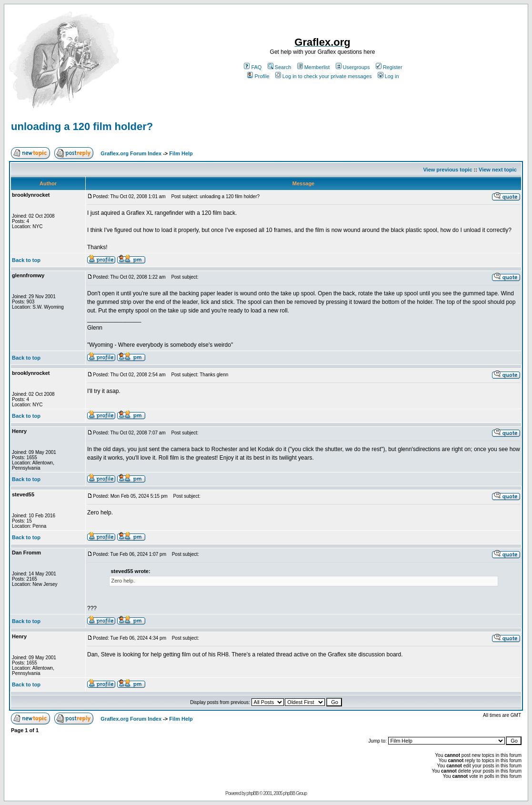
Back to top (26, 260)
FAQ (253, 67)
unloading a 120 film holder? (82, 126)
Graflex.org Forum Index (131, 153)
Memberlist (314, 67)
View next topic (498, 170)
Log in (388, 76)
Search (280, 67)
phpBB (253, 793)
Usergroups (353, 67)
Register (389, 67)
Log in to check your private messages (324, 76)
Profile (258, 76)
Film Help (181, 153)
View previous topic (447, 170)
